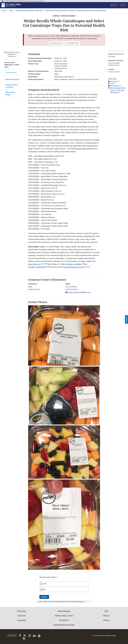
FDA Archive (22, 611)
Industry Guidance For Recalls (12, 86)
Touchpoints (80, 602)
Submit (44, 597)
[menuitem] (116, 56)
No (45, 590)
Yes (45, 584)
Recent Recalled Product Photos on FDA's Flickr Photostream (118, 90)
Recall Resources (11, 73)
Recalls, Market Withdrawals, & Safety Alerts (29, 10)
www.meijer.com (35, 264)
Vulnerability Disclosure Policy (64, 625)
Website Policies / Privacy (64, 616)
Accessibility (22, 620)
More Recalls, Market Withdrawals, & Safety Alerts (12, 54)
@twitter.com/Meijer (74, 264)
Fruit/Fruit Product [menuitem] (114, 65)
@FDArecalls (114, 86)
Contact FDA (12, 636)
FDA (112, 84)
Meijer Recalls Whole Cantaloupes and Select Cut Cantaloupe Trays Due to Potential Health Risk (76, 10)
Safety (11, 10)
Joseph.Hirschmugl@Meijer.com (79, 292)
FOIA (106, 611)
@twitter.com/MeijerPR (37, 267)
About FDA (22, 616)
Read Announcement (57, 43)
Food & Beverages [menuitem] (114, 63)
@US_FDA (114, 81)
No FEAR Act (64, 620)
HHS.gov (106, 616)
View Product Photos (72, 43)
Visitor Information (64, 611)
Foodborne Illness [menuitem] (114, 72)
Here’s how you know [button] (38, 1)
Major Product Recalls (10, 94)
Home (5, 10)
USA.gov (106, 620)
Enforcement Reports (13, 79)
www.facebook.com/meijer (75, 267)
